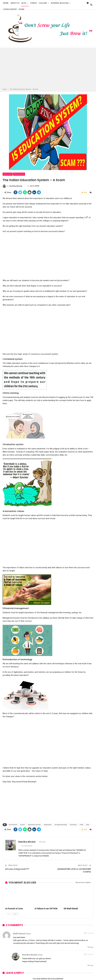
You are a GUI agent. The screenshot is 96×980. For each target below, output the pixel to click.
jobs (88, 825)
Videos (33, 3)
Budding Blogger (60, 3)
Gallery (43, 3)
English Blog (19, 174)
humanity (73, 825)
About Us (15, 3)
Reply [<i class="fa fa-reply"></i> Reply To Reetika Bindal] (90, 966)
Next (16, 914)
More (75, 3)
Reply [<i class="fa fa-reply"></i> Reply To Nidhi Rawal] (90, 947)
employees (48, 825)
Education (8, 174)
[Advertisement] (48, 68)
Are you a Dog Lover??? (17, 869)
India (81, 825)
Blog (24, 3)
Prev (9, 914)
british (23, 825)
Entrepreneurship (61, 825)
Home (6, 3)
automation (13, 825)
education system (34, 825)
